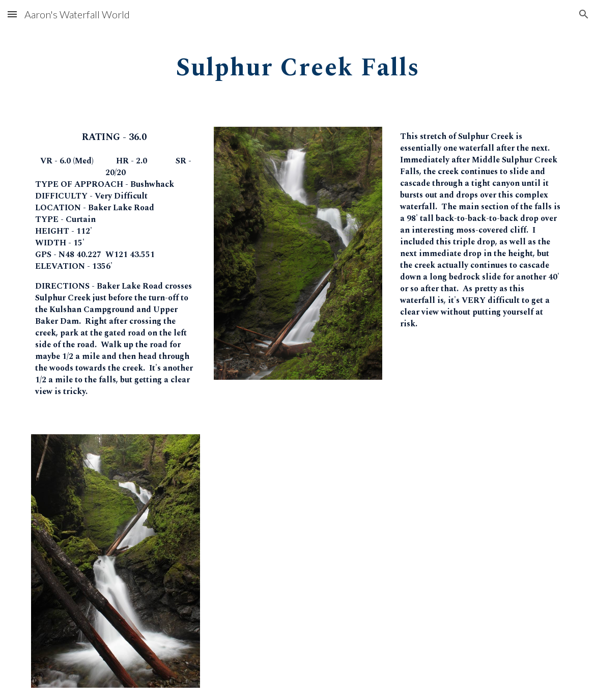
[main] (298, 64)
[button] (12, 14)
